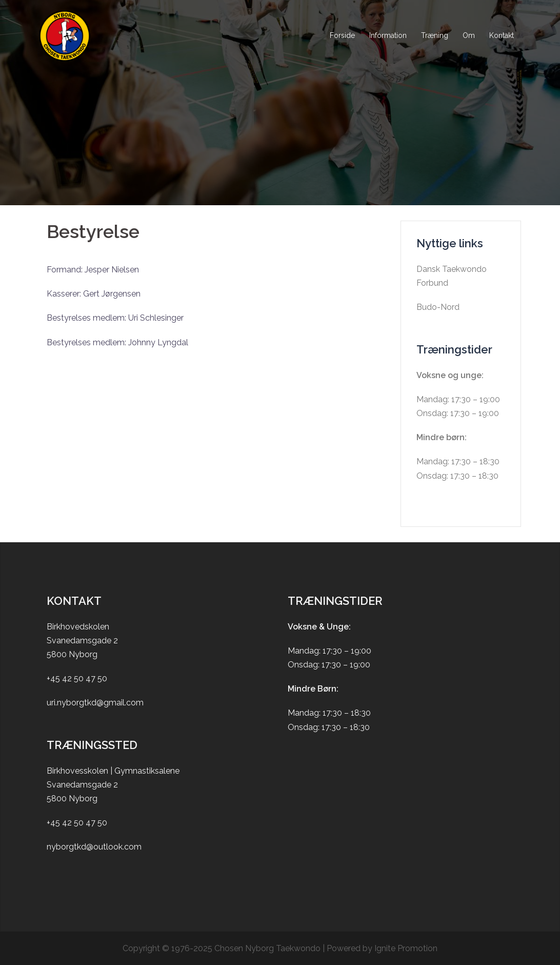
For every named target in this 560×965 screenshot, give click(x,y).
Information (388, 35)
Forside (342, 35)
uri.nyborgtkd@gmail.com (95, 703)
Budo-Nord (438, 307)
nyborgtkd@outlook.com (94, 847)
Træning (435, 35)
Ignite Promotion (406, 948)
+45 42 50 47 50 (77, 678)
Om (469, 35)
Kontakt (502, 35)
